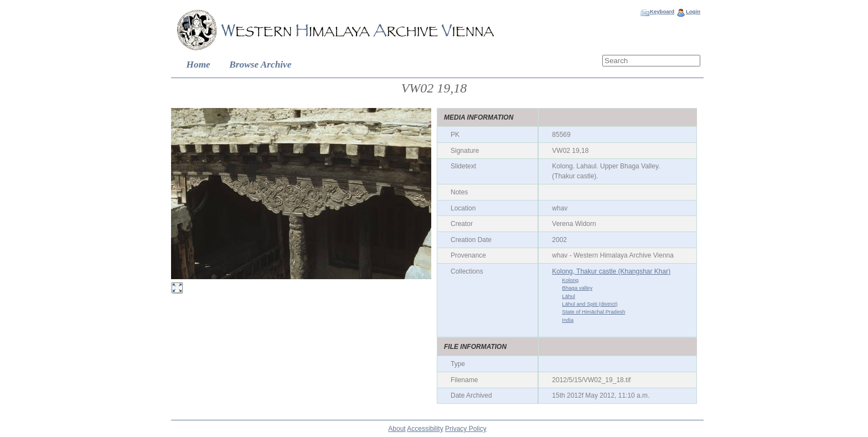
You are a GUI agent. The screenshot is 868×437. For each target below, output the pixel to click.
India (568, 320)
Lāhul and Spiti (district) (590, 304)
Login (693, 11)
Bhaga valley (577, 288)
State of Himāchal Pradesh (593, 312)
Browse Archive (260, 65)
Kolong (570, 280)
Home (198, 65)
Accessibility (425, 429)
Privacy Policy (466, 429)
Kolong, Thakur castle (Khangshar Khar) (611, 271)
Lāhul (568, 296)
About (397, 429)
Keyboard (662, 11)
